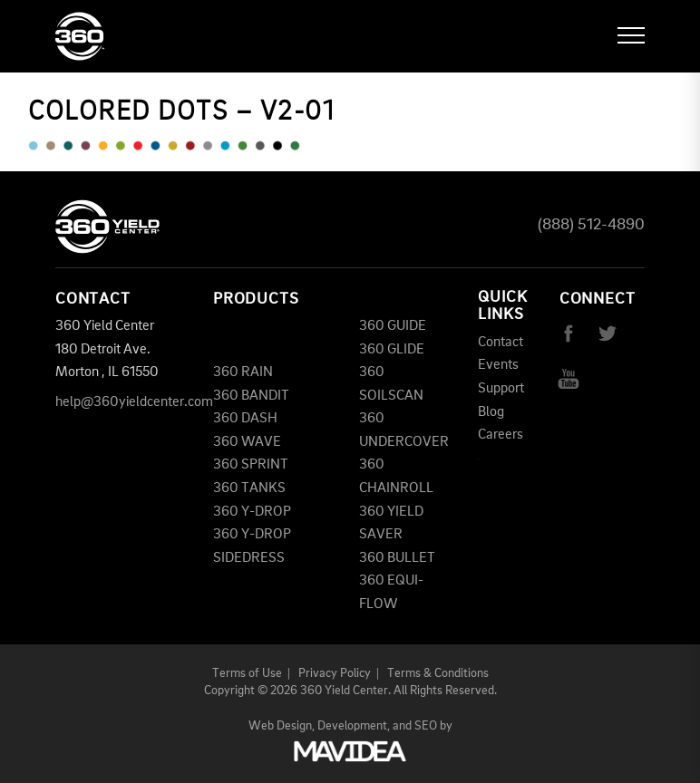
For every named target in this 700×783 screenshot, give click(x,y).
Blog (491, 412)
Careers (501, 435)
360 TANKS (249, 488)
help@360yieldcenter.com (134, 402)
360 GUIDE (393, 326)
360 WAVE (247, 442)
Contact (501, 343)
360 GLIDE (392, 350)
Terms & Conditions (438, 673)
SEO (426, 726)
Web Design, (282, 726)
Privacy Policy (335, 673)
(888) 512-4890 (591, 225)
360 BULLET (397, 558)
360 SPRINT (251, 465)
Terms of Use (247, 673)
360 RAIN (243, 372)
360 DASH (245, 419)
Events (498, 365)
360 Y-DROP (252, 512)
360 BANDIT (251, 396)
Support (501, 389)
